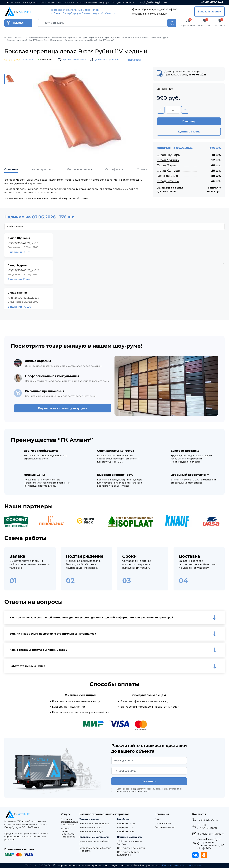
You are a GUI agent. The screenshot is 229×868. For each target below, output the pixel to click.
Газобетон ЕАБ (126, 832)
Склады (116, 3)
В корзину (189, 121)
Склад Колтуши (168, 171)
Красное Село (167, 176)
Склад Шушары (169, 155)
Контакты (129, 3)
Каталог (19, 37)
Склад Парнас (167, 165)
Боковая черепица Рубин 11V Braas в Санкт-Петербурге (35, 40)
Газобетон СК (125, 828)
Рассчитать (149, 781)
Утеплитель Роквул (91, 832)
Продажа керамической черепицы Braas (100, 37)
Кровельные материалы (37, 37)
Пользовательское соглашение (183, 865)
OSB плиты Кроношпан (131, 848)
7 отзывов (27, 60)
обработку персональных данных (150, 789)
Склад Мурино (168, 160)
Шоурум (104, 3)
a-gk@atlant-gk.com (154, 2)
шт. (171, 89)
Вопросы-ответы (87, 3)
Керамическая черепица (64, 37)
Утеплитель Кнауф (91, 828)
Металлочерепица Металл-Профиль (96, 849)
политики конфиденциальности (133, 791)
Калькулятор (30, 3)
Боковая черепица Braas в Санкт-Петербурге (145, 37)
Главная (8, 37)
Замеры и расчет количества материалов (68, 833)
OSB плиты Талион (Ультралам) (128, 853)
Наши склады (163, 823)
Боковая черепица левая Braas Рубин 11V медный (89, 40)
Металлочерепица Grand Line (94, 843)
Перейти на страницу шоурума (63, 408)
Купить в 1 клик (189, 132)
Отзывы (70, 3)
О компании (13, 3)
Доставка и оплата (52, 3)
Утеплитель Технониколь (94, 824)
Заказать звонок (209, 12)
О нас (158, 819)
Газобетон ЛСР (126, 824)
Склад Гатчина (168, 181)
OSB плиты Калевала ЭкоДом (130, 843)
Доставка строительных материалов (69, 822)
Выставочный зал (165, 827)
